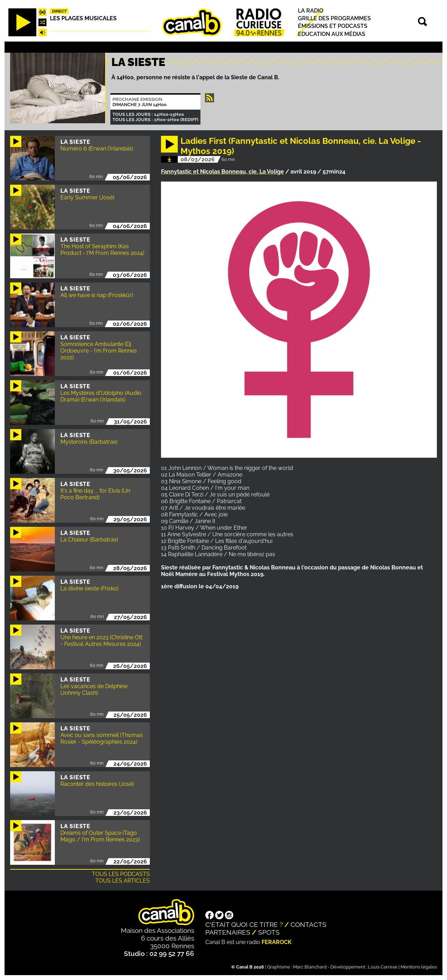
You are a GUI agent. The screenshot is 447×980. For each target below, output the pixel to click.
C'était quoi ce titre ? (244, 924)
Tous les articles (123, 881)
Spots (269, 932)
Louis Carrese (383, 967)
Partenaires (228, 932)
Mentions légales (419, 967)
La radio (311, 11)
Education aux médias (332, 34)
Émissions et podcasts (333, 26)
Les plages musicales (83, 18)
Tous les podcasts (121, 874)
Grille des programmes (334, 18)
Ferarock (277, 942)
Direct (59, 11)
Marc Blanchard (310, 967)
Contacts (309, 924)
